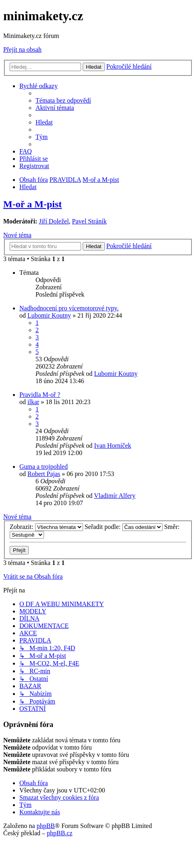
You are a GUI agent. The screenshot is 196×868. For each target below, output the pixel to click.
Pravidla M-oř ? (40, 395)
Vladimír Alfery (115, 496)
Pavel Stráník (90, 221)
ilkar (33, 402)
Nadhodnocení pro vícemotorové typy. (69, 308)
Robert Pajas (44, 474)
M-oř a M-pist (32, 204)
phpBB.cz (60, 833)
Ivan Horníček (113, 446)
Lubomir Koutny (49, 315)
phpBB (46, 826)
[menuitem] (63, 100)
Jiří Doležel (54, 221)
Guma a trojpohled (44, 467)
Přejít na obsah (22, 50)
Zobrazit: (46, 527)
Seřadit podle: (124, 527)
